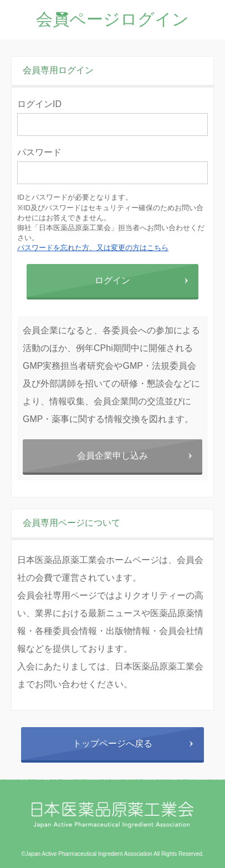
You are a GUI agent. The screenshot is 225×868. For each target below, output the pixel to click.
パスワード (39, 152)
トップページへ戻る (113, 743)
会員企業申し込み (113, 456)
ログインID (39, 104)
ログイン (113, 280)
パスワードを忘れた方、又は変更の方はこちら (93, 248)
